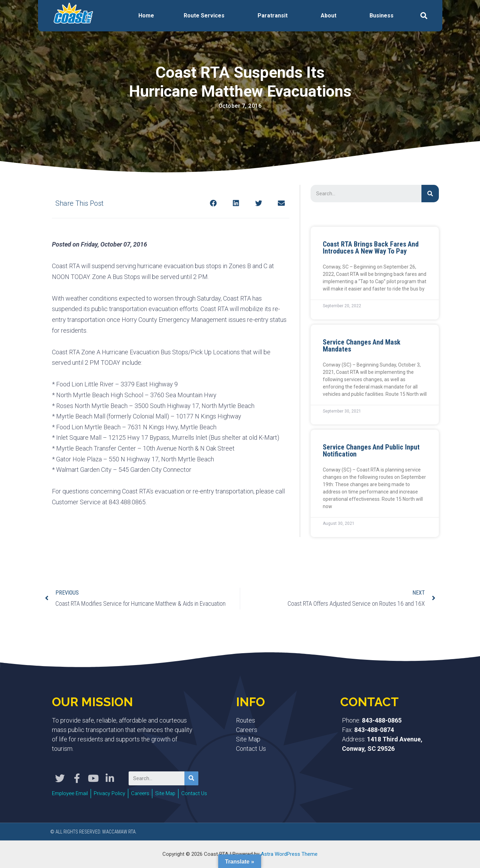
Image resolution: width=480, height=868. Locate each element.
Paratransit (273, 16)
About (329, 16)
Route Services (204, 16)
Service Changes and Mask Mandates (362, 346)
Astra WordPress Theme (289, 854)
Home (146, 16)
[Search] (430, 194)
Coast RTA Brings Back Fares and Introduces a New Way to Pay (371, 248)
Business (382, 16)
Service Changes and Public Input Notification (371, 451)
